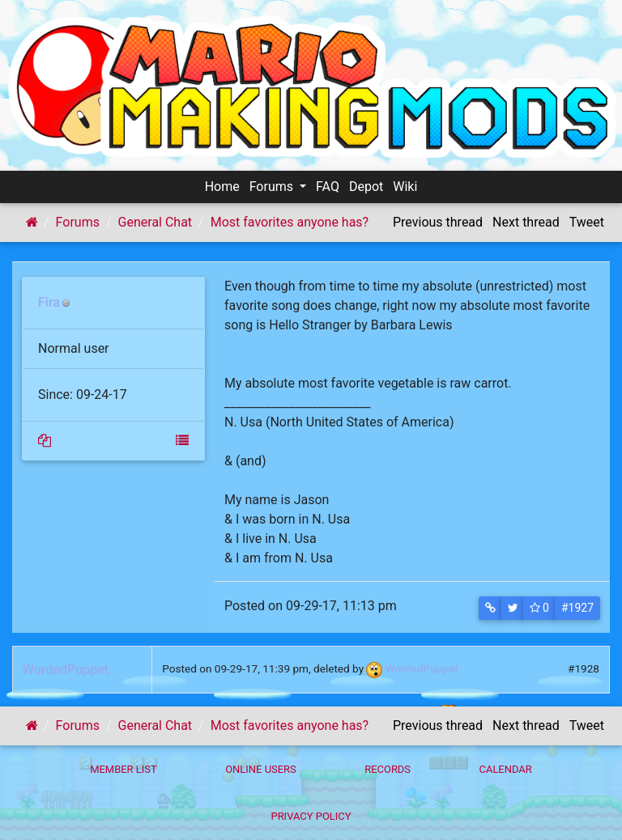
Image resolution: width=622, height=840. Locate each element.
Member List (124, 769)
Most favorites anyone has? (290, 222)
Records (388, 769)
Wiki (405, 187)
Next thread (526, 222)
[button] (490, 608)
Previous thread (438, 222)
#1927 (577, 608)
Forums (273, 187)
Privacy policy (311, 816)
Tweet (587, 222)
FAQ (328, 187)
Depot (366, 187)
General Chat (155, 222)
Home (222, 187)
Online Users (261, 769)
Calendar (506, 769)
